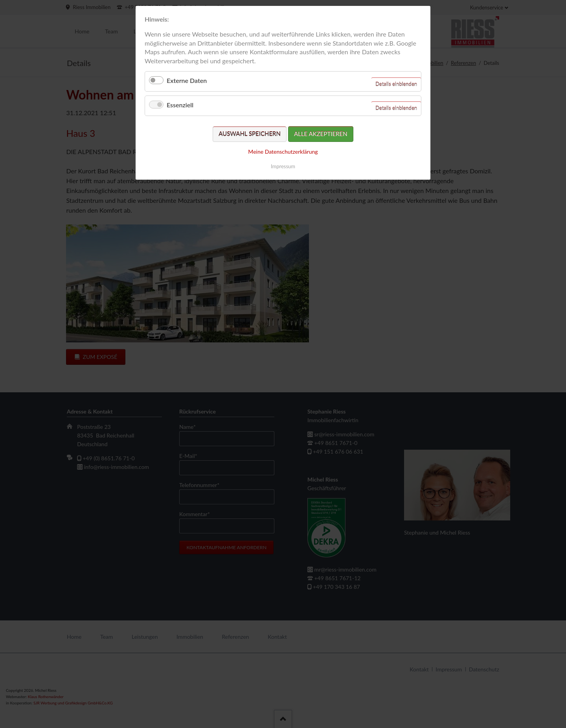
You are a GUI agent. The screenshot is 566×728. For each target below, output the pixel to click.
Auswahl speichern (250, 134)
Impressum (283, 166)
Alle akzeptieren (321, 134)
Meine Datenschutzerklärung (283, 152)
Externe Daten (187, 80)
